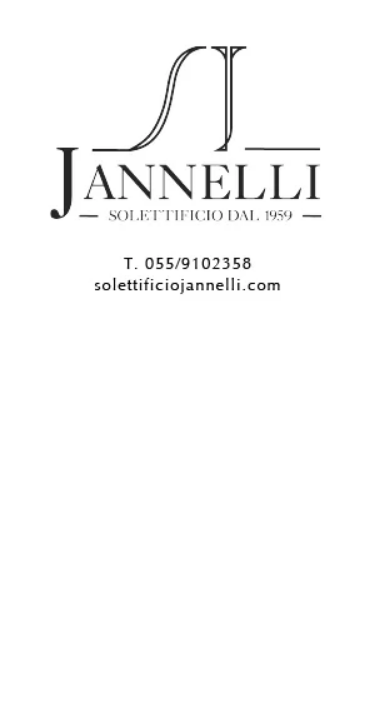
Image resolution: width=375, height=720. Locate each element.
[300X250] (187, 308)
